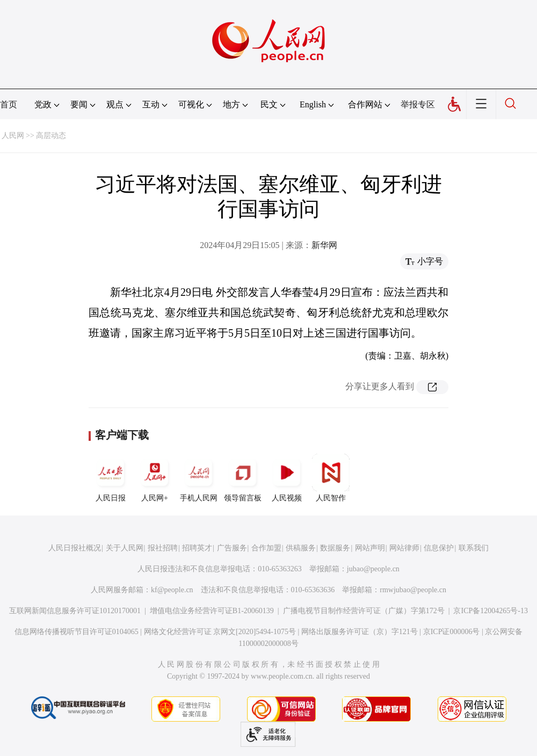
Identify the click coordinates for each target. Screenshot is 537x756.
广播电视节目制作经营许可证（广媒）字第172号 (364, 611)
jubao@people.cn (373, 569)
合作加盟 (266, 548)
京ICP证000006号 (452, 632)
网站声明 (370, 548)
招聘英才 (197, 548)
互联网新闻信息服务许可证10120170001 (75, 611)
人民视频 (287, 478)
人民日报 (111, 478)
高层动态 (51, 136)
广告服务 (232, 548)
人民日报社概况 (75, 548)
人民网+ (155, 478)
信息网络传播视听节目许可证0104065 (77, 632)
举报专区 (418, 104)
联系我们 (474, 548)
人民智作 (331, 478)
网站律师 (404, 548)
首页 (9, 104)
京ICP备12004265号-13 (490, 611)
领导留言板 (243, 478)
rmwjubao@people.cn (413, 590)
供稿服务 (301, 548)
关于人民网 (125, 548)
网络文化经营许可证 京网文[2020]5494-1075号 (220, 632)
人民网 (13, 136)
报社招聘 (163, 548)
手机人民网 (199, 478)
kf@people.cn (172, 590)
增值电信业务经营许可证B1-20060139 (212, 611)
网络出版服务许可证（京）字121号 (360, 632)
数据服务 (335, 548)
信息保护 (439, 548)
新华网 (324, 245)
